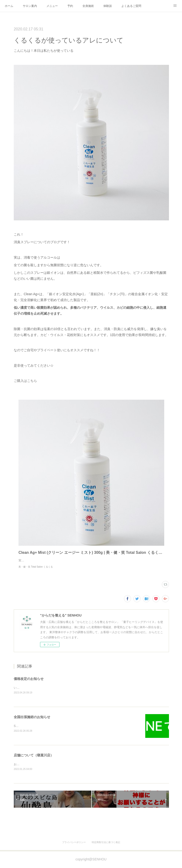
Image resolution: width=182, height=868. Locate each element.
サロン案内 (30, 6)
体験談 (108, 6)
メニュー (52, 6)
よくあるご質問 (131, 6)
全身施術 (88, 6)
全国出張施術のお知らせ (32, 722)
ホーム (9, 6)
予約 (70, 6)
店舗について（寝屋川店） (34, 761)
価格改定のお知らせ (29, 683)
